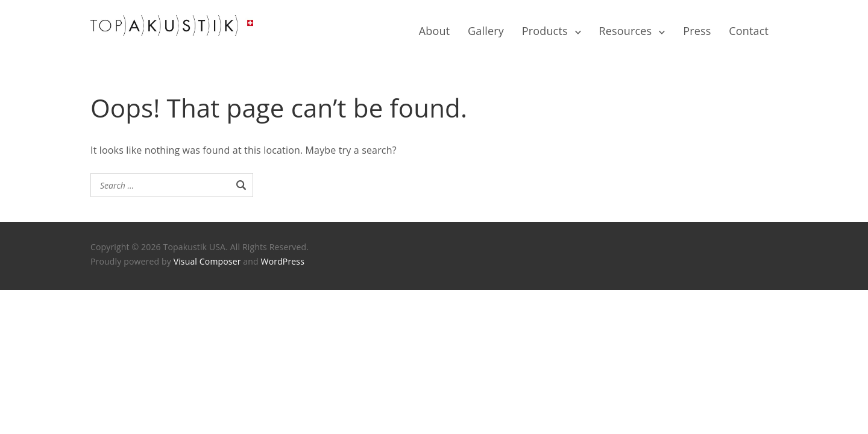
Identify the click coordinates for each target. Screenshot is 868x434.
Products (545, 31)
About (434, 31)
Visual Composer (207, 261)
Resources (626, 31)
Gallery (486, 31)
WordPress (283, 261)
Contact (749, 31)
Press (697, 31)
